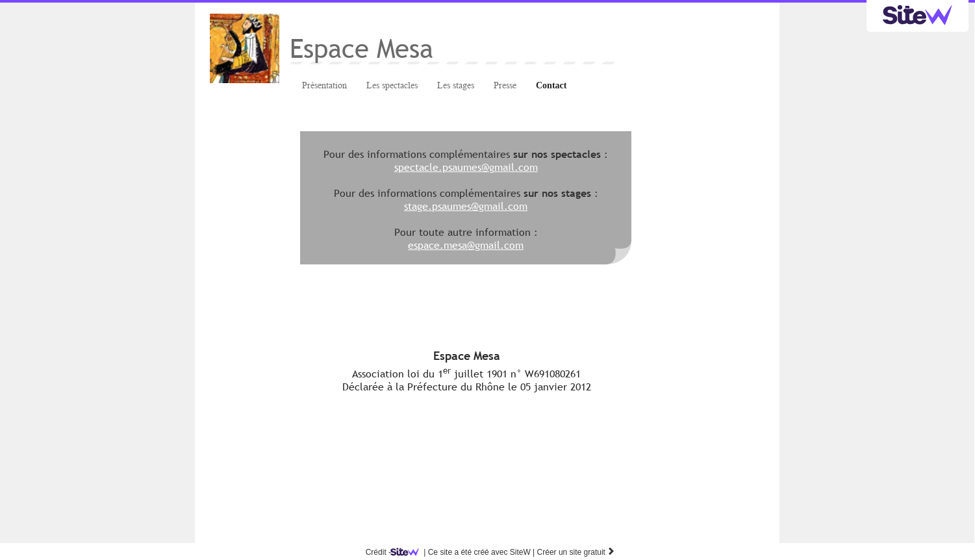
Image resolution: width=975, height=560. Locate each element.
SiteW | (465, 552)
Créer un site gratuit (576, 552)
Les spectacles (392, 85)
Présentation (324, 85)
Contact (551, 85)
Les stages (456, 85)
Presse (505, 85)
